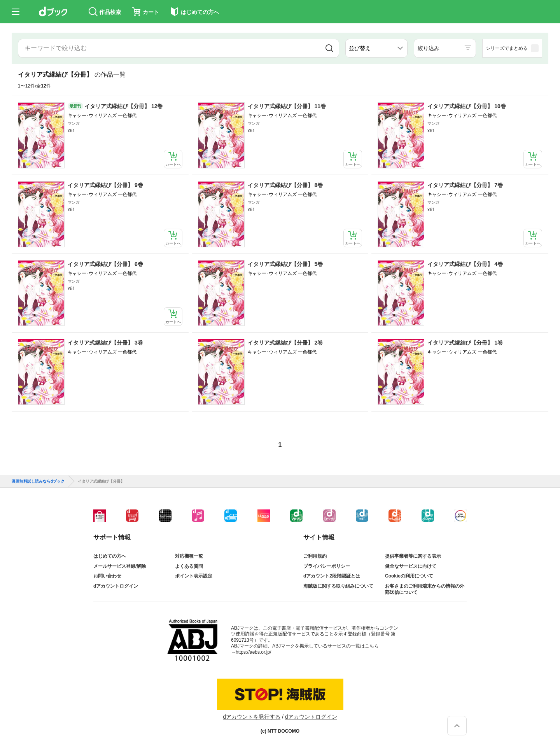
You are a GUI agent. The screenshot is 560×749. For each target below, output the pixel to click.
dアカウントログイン (116, 586)
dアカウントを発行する (252, 717)
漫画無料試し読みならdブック (38, 481)
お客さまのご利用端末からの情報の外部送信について (425, 589)
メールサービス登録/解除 (120, 566)
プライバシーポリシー (327, 566)
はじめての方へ (110, 556)
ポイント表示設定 (194, 576)
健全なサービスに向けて (411, 566)
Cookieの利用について (409, 576)
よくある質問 (189, 566)
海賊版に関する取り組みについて (338, 586)
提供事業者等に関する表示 (413, 556)
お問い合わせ (107, 576)
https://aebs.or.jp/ (253, 652)
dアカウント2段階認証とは (332, 576)
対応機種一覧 (189, 556)
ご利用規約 (315, 556)
